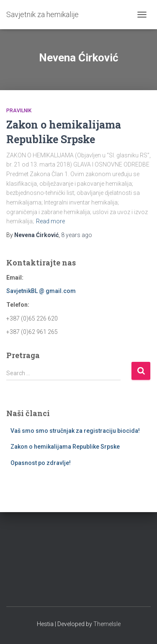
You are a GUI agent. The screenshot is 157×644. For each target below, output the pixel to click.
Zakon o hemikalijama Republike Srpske (65, 447)
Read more (50, 221)
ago (77, 235)
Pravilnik (19, 111)
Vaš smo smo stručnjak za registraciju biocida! (75, 431)
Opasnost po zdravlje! (41, 463)
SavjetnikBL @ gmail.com (41, 291)
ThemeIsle (107, 624)
